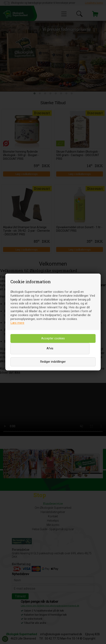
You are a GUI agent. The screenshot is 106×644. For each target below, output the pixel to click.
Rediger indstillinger (53, 362)
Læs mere (17, 323)
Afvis (50, 348)
